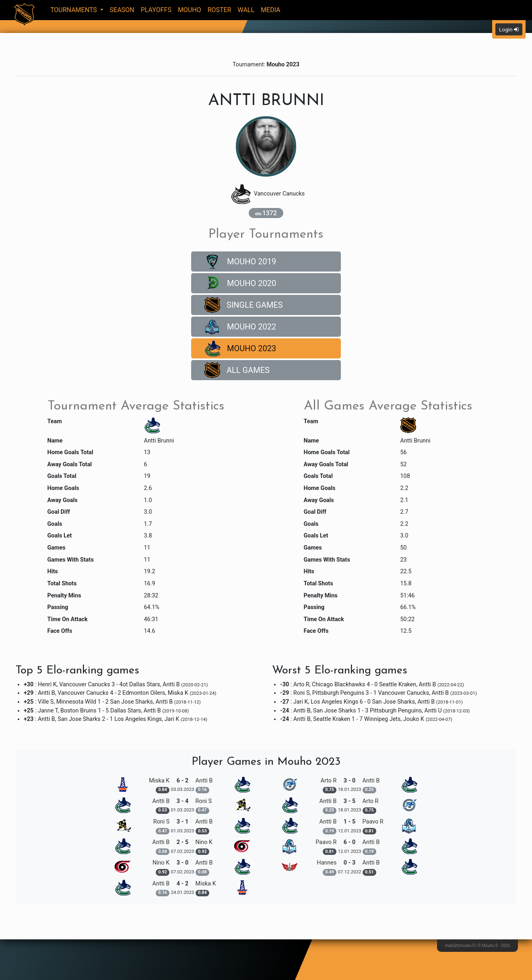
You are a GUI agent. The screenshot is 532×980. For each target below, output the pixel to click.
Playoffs (156, 10)
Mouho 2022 (240, 327)
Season (122, 10)
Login (509, 29)
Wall (246, 10)
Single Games (244, 305)
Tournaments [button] (74, 10)
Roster (220, 10)
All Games (237, 370)
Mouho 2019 (240, 261)
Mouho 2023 (240, 348)
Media (271, 10)
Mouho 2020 (240, 283)
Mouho (190, 10)
